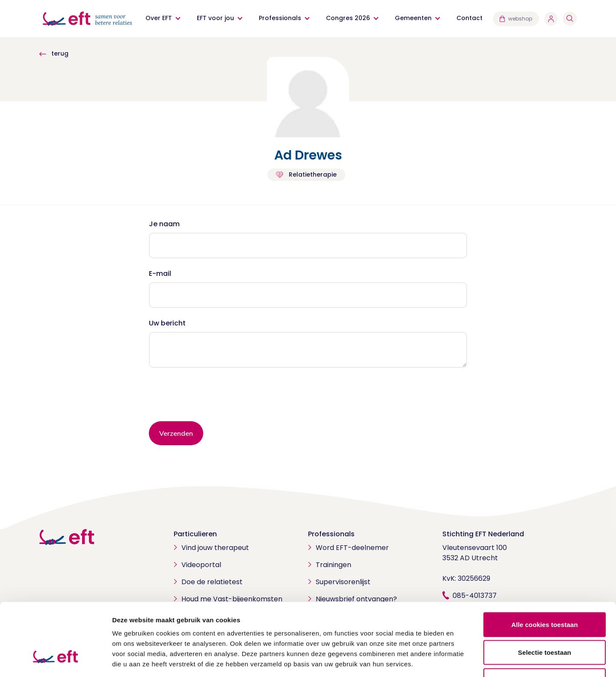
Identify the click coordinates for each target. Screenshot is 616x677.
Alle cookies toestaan (545, 565)
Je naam (164, 224)
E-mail (160, 273)
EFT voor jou (215, 18)
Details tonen (462, 660)
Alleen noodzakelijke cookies (545, 621)
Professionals (280, 18)
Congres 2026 (348, 18)
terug (54, 53)
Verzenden (176, 433)
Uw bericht (167, 323)
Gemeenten (413, 18)
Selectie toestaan (545, 593)
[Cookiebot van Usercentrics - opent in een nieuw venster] (55, 660)
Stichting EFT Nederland (483, 534)
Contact (469, 18)
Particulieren (195, 534)
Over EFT (159, 18)
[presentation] (214, 398)
